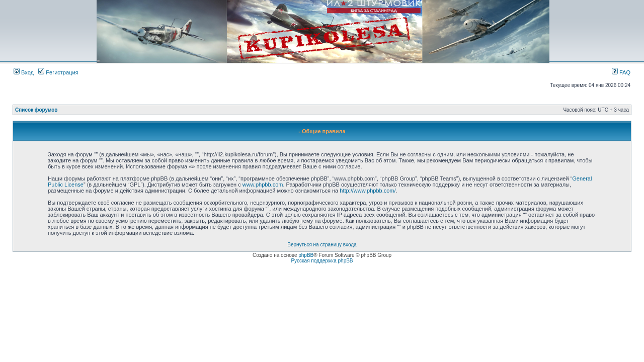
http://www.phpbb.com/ (368, 191)
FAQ (621, 72)
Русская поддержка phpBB (322, 261)
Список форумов (36, 110)
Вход (24, 72)
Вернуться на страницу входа (322, 245)
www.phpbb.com (263, 185)
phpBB (306, 255)
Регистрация (58, 72)
